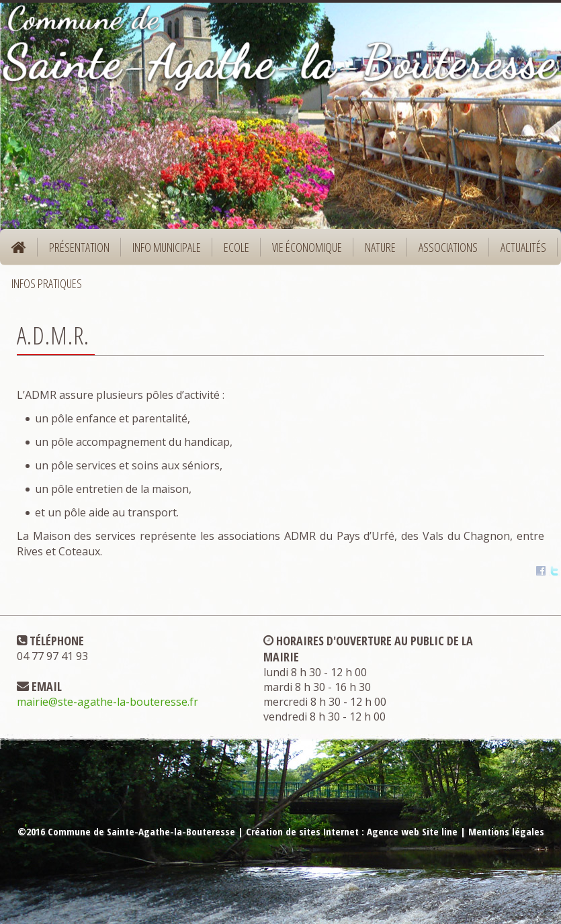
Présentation (75, 251)
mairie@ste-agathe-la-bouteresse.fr (107, 702)
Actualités (523, 247)
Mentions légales (506, 831)
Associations (448, 247)
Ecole (232, 251)
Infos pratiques (42, 288)
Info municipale (162, 251)
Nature (376, 251)
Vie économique (303, 251)
